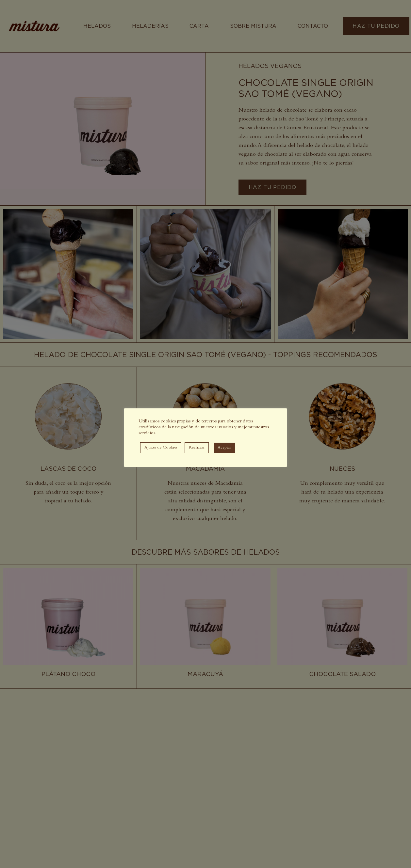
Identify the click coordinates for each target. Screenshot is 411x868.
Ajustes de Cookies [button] (161, 448)
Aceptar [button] (224, 448)
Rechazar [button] (197, 448)
